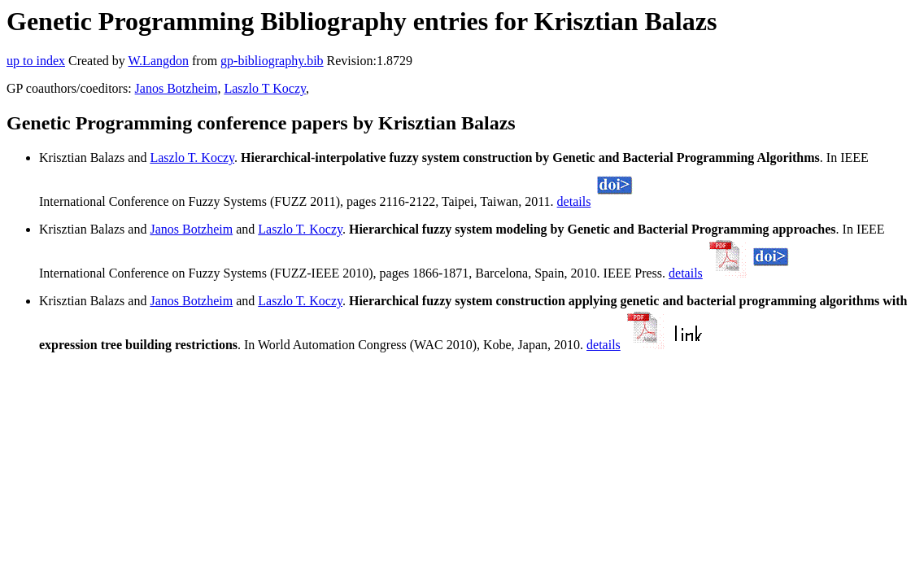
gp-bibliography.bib (272, 61)
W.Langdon (158, 61)
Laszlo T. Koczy (192, 157)
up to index (36, 61)
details (574, 201)
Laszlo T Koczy (265, 88)
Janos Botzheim (177, 88)
